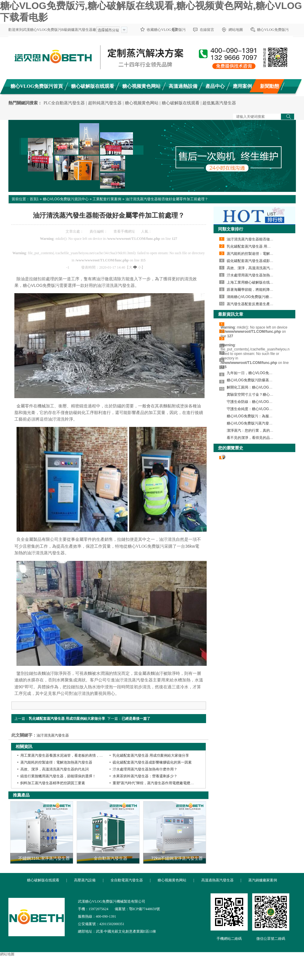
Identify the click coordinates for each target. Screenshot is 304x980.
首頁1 (34, 199)
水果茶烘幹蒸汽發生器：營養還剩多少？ (145, 776)
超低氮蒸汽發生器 (219, 103)
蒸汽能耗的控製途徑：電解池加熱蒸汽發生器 (56, 762)
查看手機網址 (124, 231)
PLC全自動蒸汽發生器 (64, 103)
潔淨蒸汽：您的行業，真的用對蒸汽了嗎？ (261, 430)
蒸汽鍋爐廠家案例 (263, 880)
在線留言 (207, 30)
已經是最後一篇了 (136, 719)
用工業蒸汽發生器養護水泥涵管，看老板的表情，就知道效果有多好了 (76, 755)
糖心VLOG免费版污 (273, 30)
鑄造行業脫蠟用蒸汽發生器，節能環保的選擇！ (58, 776)
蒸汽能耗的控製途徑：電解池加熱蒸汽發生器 (263, 254)
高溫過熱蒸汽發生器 (217, 880)
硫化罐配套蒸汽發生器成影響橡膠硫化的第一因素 (152, 762)
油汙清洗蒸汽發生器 (53, 735)
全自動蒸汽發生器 (111, 858)
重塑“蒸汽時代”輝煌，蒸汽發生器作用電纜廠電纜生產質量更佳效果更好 (170, 783)
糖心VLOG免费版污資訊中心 (66, 199)
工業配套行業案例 (107, 199)
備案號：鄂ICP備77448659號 (137, 909)
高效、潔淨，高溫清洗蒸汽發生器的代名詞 (261, 268)
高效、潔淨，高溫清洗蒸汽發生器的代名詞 (55, 769)
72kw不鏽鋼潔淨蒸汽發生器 (177, 858)
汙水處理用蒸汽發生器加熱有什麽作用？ (145, 769)
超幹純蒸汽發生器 (105, 103)
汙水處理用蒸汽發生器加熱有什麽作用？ (259, 275)
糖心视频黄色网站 (142, 103)
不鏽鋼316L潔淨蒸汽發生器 (44, 858)
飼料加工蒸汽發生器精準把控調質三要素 (53, 783)
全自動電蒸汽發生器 (127, 880)
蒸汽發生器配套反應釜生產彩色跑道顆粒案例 (263, 304)
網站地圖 (236, 30)
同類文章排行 (231, 229)
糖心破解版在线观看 (181, 103)
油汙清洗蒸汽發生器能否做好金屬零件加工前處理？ (167, 199)
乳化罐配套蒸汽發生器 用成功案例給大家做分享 (67, 719)
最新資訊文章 (231, 314)
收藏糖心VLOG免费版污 (166, 30)
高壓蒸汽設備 (85, 880)
